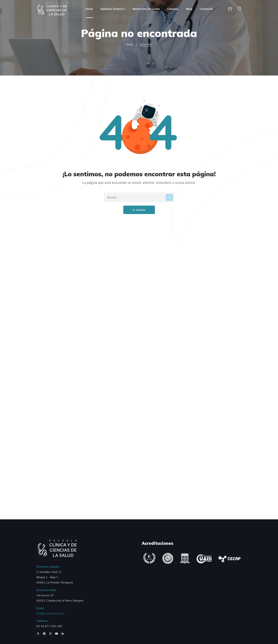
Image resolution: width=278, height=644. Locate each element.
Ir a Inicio (139, 210)
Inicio (130, 44)
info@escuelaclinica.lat (50, 613)
